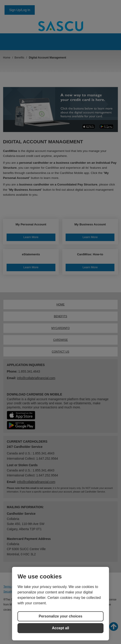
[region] (60, 604)
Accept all (61, 628)
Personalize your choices (60, 616)
